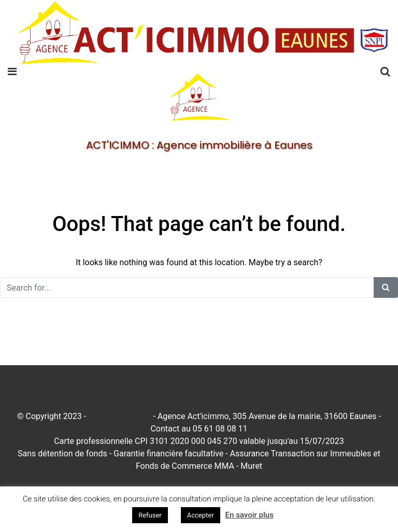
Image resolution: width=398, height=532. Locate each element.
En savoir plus (250, 515)
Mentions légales (119, 416)
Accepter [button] (201, 515)
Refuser (150, 515)
